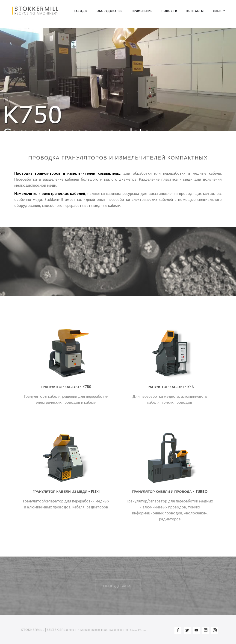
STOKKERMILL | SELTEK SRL (43, 630)
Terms (143, 630)
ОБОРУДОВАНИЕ (110, 11)
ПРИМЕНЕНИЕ (142, 11)
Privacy (134, 630)
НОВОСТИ (169, 11)
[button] (217, 11)
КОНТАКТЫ (195, 11)
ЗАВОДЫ (81, 11)
